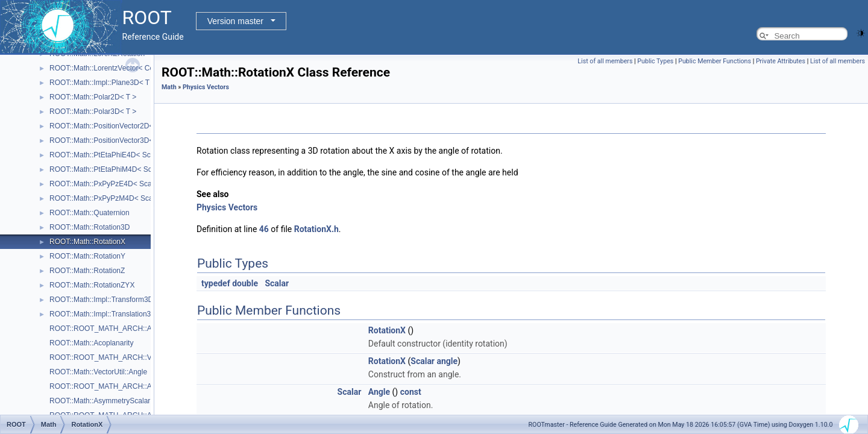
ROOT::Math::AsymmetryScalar (100, 401)
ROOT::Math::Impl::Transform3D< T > (110, 300)
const (411, 392)
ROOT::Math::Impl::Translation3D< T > (111, 314)
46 (264, 229)
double (245, 283)
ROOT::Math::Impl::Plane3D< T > (102, 83)
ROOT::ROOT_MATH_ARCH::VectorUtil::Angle (125, 357)
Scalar (277, 283)
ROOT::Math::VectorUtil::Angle (98, 372)
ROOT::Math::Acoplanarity (91, 343)
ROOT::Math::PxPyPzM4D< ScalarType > (116, 198)
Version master (235, 21)
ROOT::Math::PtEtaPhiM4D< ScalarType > (118, 169)
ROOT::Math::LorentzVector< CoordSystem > (122, 68)
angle (447, 361)
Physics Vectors (206, 87)
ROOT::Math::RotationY (87, 256)
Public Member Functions (715, 61)
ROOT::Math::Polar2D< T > (93, 97)
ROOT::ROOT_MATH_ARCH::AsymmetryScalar (127, 386)
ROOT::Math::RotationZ (87, 271)
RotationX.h (316, 229)
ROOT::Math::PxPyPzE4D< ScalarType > (115, 184)
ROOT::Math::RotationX (87, 242)
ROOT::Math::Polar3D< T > (93, 112)
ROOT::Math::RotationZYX (92, 285)
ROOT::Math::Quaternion (90, 213)
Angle (379, 392)
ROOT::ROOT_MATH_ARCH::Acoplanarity (118, 329)
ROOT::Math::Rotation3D (90, 227)
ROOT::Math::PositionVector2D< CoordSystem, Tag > (135, 126)
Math (169, 87)
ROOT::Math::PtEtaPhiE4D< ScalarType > (117, 155)
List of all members (605, 61)
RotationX (387, 330)
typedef (216, 283)
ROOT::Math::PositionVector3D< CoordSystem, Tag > (135, 140)
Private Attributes (781, 61)
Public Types (655, 61)
